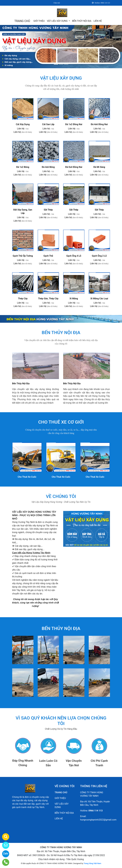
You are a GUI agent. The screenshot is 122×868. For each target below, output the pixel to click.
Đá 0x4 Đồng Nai (74, 167)
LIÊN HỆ (98, 21)
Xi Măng (74, 299)
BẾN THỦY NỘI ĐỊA (82, 21)
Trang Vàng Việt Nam (92, 863)
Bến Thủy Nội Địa (21, 384)
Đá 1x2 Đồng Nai (74, 124)
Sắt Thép (48, 210)
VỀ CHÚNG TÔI (61, 496)
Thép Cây (23, 299)
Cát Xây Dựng (23, 124)
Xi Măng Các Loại (99, 299)
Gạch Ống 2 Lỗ (99, 256)
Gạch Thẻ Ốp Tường (23, 256)
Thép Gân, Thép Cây (48, 299)
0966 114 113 (96, 811)
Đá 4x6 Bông (48, 167)
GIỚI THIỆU (39, 21)
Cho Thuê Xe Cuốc (27, 477)
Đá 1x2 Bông (23, 167)
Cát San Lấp (48, 124)
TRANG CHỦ (22, 21)
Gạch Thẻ (48, 256)
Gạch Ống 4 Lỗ (74, 256)
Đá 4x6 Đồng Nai (99, 124)
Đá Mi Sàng (99, 167)
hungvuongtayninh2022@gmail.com (98, 820)
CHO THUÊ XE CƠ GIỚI (61, 422)
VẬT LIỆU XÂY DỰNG (58, 21)
